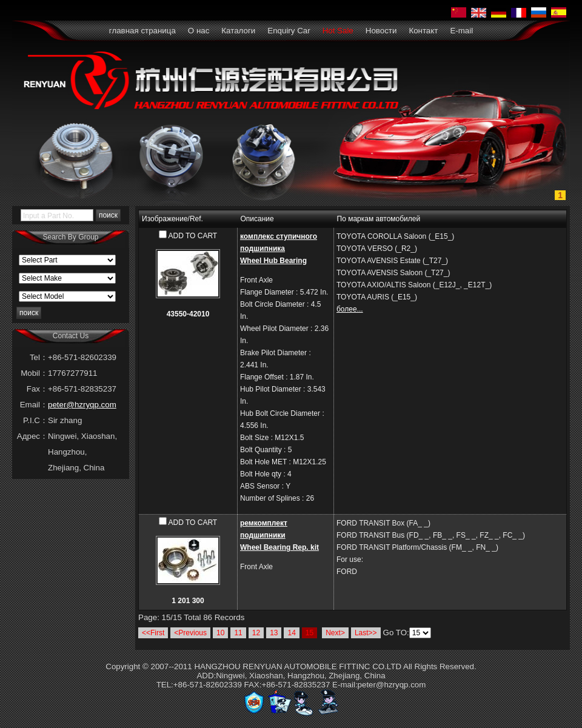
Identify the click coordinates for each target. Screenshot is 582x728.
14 (291, 633)
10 (220, 633)
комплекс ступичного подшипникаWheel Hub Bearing (279, 249)
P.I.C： (35, 420)
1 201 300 (188, 601)
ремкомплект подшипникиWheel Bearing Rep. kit (279, 535)
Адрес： (32, 436)
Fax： (37, 389)
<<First (153, 633)
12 (256, 633)
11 (238, 633)
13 (274, 633)
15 (309, 633)
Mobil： (34, 373)
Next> (335, 633)
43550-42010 (188, 314)
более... (350, 309)
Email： (34, 405)
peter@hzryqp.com (82, 405)
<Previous (190, 633)
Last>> (366, 633)
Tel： (39, 357)
